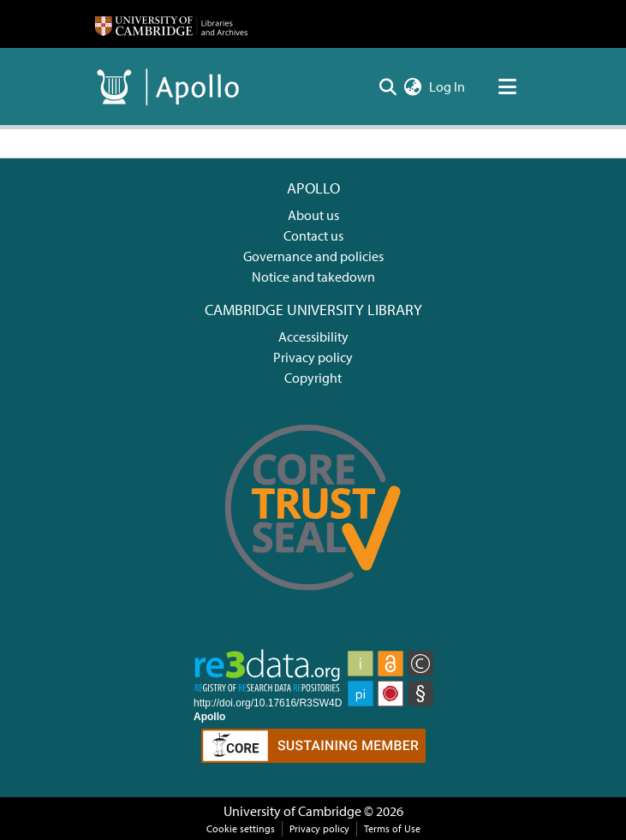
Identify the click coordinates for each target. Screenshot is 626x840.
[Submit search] (388, 86)
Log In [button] (448, 86)
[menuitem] (413, 86)
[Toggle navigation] (508, 86)
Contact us (313, 235)
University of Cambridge (292, 811)
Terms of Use (392, 828)
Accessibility (313, 337)
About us (313, 215)
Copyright (313, 378)
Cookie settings (241, 828)
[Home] (171, 24)
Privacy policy (313, 357)
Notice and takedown (313, 277)
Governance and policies (313, 256)
